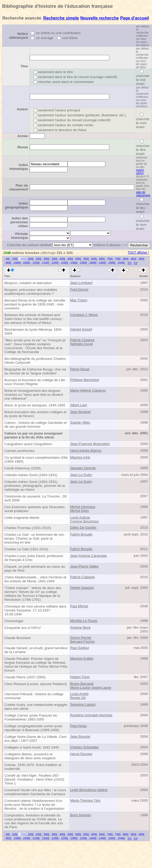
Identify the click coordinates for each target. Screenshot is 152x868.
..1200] (54, 263)
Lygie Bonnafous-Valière (89, 790)
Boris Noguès (81, 815)
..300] (46, 259)
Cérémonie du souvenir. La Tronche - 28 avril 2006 (35, 498)
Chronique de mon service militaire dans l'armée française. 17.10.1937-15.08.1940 (35, 610)
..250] (38, 259)
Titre (24, 66)
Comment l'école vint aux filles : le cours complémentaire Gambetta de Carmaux (35, 792)
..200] (30, 259)
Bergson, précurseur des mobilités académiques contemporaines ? (31, 292)
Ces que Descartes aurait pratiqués (35, 509)
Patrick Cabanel (82, 577)
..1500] (111, 263)
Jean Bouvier (80, 736)
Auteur (22, 109)
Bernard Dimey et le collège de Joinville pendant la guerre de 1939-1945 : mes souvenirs (35, 304)
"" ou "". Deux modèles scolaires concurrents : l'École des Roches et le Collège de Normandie (35, 346)
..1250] (64, 263)
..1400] (92, 263)
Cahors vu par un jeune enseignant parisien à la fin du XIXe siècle (33, 435)
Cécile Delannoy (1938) (23, 468)
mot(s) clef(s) (140, 171)
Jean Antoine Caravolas (89, 556)
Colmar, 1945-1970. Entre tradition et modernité (33, 767)
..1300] (73, 263)
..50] (7, 259)
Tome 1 (35, 779)
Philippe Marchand (84, 380)
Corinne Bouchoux (84, 521)
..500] (77, 259)
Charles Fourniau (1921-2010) (28, 528)
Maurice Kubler (82, 658)
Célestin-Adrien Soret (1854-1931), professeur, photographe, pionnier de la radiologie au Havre (35, 486)
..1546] (121, 263)
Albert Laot (78, 405)
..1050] (26, 263)
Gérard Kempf (81, 329)
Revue (23, 147)
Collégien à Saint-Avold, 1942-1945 (32, 747)
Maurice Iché (80, 457)
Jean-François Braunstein (90, 444)
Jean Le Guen (81, 481)
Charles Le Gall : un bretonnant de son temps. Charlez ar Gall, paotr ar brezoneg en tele (34, 538)
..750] (117, 259)
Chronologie (14, 621)
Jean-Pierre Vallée (84, 566)
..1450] (102, 263)
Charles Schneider (84, 747)
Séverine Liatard (83, 704)
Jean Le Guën (81, 475)
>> (136, 263)
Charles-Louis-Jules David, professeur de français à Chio (34, 558)
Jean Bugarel (80, 412)
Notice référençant (19, 36)
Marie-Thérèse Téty (85, 800)
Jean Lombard (81, 283)
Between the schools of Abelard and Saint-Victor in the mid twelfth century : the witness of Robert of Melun (34, 319)
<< (130, 263)
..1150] (45, 263)
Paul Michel (79, 606)
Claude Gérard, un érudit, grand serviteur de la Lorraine (36, 650)
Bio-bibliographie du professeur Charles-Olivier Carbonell (36, 361)
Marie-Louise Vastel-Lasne (91, 688)
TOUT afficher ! (138, 253)
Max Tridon (79, 300)
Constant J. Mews (84, 315)
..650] (101, 259)
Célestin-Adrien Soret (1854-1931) (31, 475)
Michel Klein (80, 511)
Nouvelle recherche (100, 18)
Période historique (20, 236)
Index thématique (19, 167)
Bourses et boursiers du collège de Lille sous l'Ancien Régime (35, 382)
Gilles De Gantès (83, 528)
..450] (69, 259)
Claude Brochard (17, 638)
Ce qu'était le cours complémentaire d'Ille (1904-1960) (36, 459)
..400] (62, 259)
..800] (125, 259)
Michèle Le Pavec (84, 621)
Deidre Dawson (82, 588)
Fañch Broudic (81, 534)
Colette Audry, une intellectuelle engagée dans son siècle (36, 707)
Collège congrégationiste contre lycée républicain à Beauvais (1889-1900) (33, 728)
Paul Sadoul (80, 648)
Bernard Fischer (83, 642)
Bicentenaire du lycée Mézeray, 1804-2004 (34, 331)
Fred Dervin (79, 289)
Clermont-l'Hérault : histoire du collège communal (34, 696)
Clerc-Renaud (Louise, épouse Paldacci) (36, 684)
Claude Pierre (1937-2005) (25, 677)
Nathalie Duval (81, 344)
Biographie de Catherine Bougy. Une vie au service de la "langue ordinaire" (35, 371)
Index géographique (16, 205)
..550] (85, 259)
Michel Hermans (83, 507)
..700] (109, 259)
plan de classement (143, 194)
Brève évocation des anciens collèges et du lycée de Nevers (35, 414)
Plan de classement (19, 187)
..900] (141, 259)
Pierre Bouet (80, 369)
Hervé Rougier (81, 754)
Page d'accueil (135, 18)
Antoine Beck (80, 627)
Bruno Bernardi (82, 684)
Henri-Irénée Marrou (86, 451)
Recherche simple (61, 18)
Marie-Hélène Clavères (88, 390)
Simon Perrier (81, 638)
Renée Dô (78, 698)
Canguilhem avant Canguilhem (28, 444)
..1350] (83, 263)
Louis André (79, 694)
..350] (54, 259)
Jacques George (83, 468)
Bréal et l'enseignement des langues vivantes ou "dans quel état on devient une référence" (34, 395)
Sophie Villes (80, 422)
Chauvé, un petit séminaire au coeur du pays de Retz (35, 569)
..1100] (35, 263)
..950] (8, 263)
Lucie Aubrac (80, 517)
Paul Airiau (78, 726)
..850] (133, 259)
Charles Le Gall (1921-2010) (26, 549)
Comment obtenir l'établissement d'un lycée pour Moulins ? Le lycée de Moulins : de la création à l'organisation (34, 805)
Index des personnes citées (19, 222)
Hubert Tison (80, 677)
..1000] (16, 263)
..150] (22, 259)
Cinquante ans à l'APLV (23, 628)
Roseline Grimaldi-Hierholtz (91, 715)
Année (23, 136)
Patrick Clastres (82, 340)
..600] (93, 259)
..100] (14, 259)
